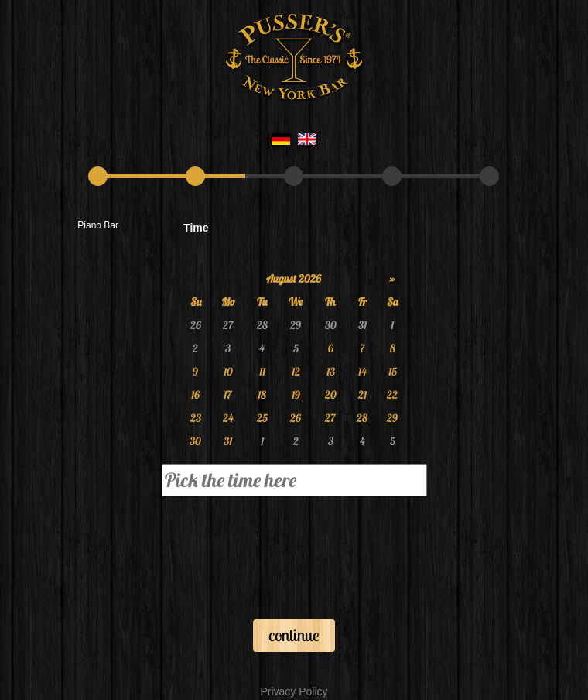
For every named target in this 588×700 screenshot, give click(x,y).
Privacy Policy (294, 691)
